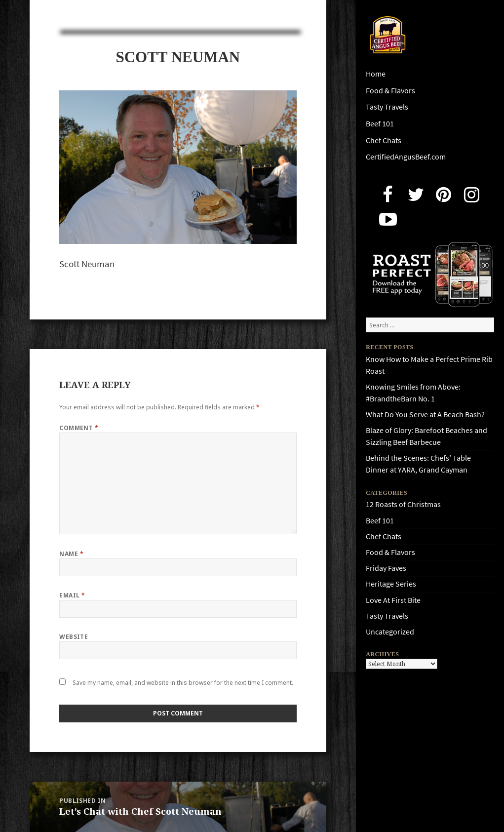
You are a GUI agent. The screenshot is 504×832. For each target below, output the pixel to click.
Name (71, 554)
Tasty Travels (387, 107)
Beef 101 (380, 124)
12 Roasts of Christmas (403, 504)
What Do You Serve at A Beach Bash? (425, 415)
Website (74, 637)
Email (72, 595)
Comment (79, 428)
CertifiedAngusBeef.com (406, 157)
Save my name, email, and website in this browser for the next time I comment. (183, 683)
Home (376, 74)
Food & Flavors (390, 91)
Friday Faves (386, 568)
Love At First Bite (393, 600)
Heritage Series (391, 584)
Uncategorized (390, 632)
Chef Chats (384, 140)
